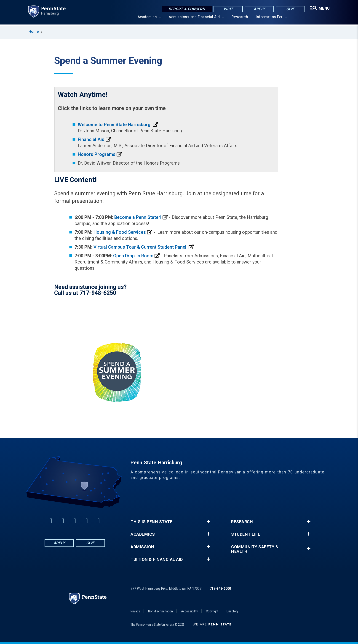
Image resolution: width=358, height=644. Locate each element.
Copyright (212, 611)
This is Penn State (151, 522)
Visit (228, 9)
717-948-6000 (220, 588)
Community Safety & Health (255, 549)
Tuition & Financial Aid (157, 560)
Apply (259, 9)
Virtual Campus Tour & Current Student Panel (140, 247)
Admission (142, 547)
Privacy (135, 611)
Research (240, 18)
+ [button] (208, 522)
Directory (232, 611)
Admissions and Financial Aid (194, 18)
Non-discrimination (160, 611)
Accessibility (189, 611)
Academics (147, 18)
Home (34, 31)
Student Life (246, 534)
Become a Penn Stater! (138, 217)
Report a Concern (186, 9)
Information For (269, 18)
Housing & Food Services (120, 232)
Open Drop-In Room (133, 256)
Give (290, 9)
